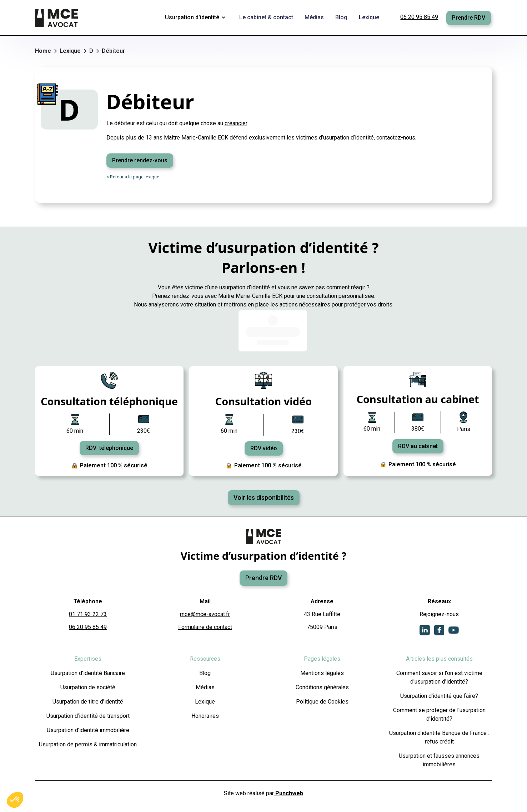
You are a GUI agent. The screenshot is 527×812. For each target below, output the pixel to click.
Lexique (205, 702)
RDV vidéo (264, 448)
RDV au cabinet (418, 446)
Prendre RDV (469, 18)
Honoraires (205, 716)
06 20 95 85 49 (419, 17)
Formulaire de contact (205, 627)
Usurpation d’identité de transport (88, 716)
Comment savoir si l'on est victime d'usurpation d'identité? (439, 677)
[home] (57, 18)
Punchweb (288, 793)
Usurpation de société (88, 687)
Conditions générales (322, 687)
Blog (205, 673)
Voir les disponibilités (264, 498)
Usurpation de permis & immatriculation (88, 744)
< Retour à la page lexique (133, 177)
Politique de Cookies (322, 702)
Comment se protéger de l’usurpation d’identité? (439, 714)
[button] (196, 18)
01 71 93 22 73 (88, 614)
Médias (205, 687)
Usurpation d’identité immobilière (88, 730)
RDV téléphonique (109, 448)
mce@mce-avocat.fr (205, 614)
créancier (236, 123)
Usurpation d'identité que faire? (439, 696)
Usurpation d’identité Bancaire (88, 673)
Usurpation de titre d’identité (88, 702)
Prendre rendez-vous (140, 160)
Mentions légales (322, 673)
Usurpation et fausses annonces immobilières (439, 760)
